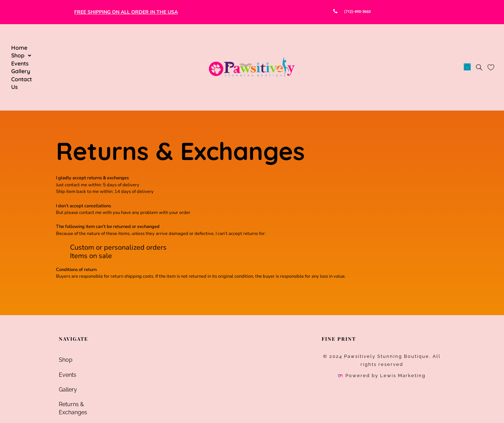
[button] (46, 48)
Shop (46, 48)
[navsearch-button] (479, 48)
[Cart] (467, 47)
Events (73, 48)
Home (19, 48)
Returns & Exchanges (86, 365)
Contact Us (132, 48)
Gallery (99, 48)
